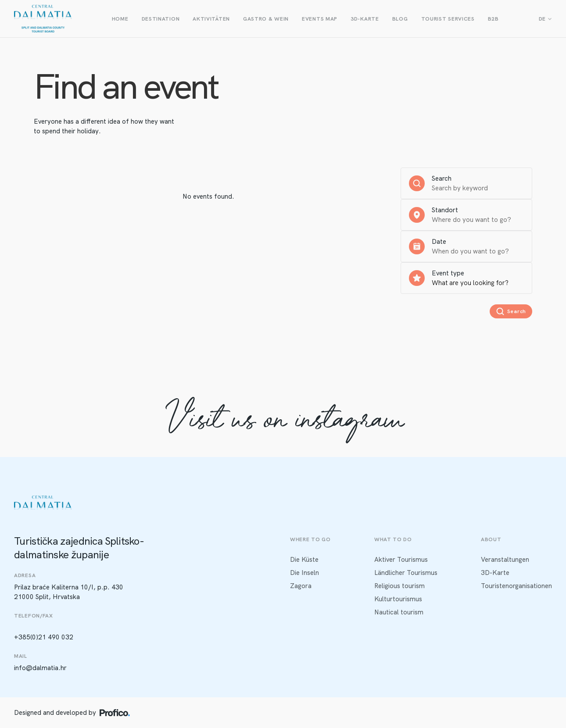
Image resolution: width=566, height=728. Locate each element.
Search (442, 178)
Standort (445, 210)
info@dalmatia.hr (40, 668)
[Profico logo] (115, 713)
